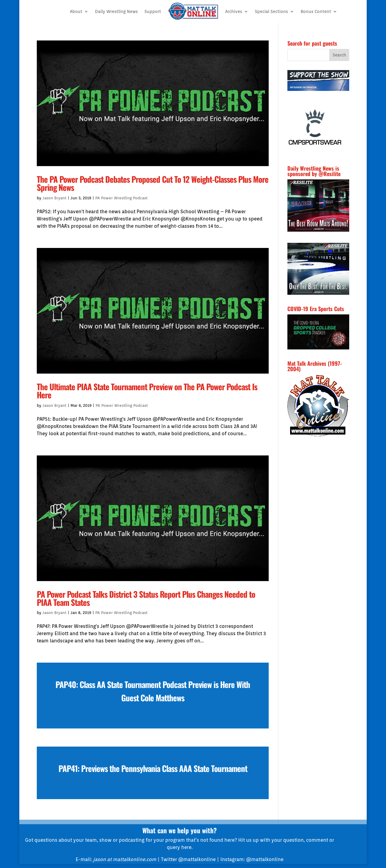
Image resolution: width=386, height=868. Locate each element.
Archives (234, 11)
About (76, 11)
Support (153, 11)
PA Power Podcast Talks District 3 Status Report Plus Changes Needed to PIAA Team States (146, 598)
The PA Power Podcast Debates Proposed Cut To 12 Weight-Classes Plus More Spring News (153, 183)
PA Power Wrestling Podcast (121, 198)
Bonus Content (316, 11)
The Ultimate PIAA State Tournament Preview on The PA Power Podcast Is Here (147, 391)
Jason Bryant (54, 198)
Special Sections (271, 11)
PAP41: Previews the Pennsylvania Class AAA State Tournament (153, 768)
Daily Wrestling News (116, 11)
